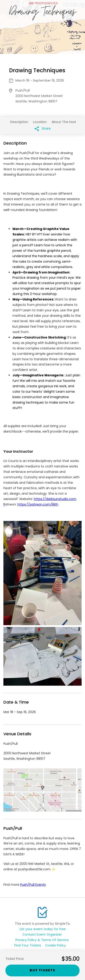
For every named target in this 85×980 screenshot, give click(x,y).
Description (19, 122)
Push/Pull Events (33, 885)
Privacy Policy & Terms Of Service (42, 940)
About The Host (64, 122)
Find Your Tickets (28, 945)
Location (40, 122)
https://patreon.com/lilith (38, 504)
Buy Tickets (42, 970)
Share (43, 129)
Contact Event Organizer (42, 934)
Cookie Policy (56, 945)
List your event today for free (43, 929)
